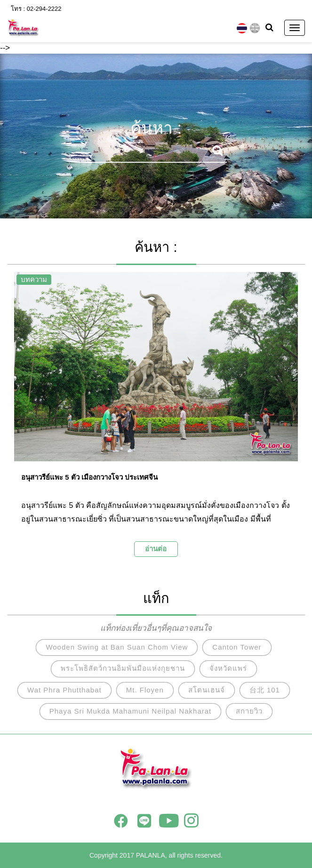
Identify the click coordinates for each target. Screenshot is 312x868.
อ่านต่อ (156, 549)
